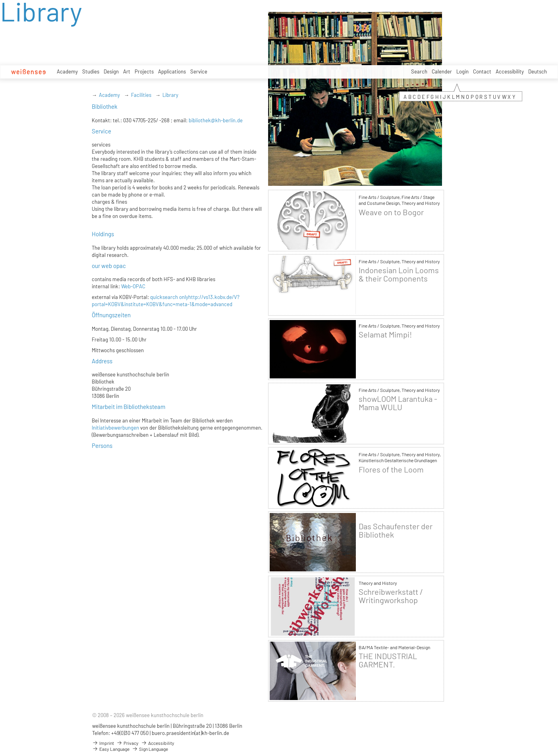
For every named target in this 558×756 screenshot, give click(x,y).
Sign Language (150, 749)
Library (170, 95)
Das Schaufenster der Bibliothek (396, 530)
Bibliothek (105, 106)
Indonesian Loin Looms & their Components (399, 274)
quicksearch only (169, 297)
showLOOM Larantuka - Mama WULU (398, 403)
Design (111, 71)
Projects (144, 71)
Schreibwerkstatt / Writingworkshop (391, 596)
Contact (482, 71)
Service (199, 71)
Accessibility (510, 71)
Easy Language (111, 749)
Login (462, 71)
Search (419, 71)
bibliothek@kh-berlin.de (216, 120)
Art (127, 71)
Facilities (141, 95)
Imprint (103, 743)
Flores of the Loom (391, 470)
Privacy (127, 743)
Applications (172, 71)
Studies (91, 71)
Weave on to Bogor (391, 212)
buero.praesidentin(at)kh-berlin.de (190, 733)
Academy (67, 71)
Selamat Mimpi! (385, 335)
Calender (442, 71)
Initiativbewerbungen (115, 428)
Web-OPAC (133, 286)
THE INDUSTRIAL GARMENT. (388, 660)
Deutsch (538, 71)
